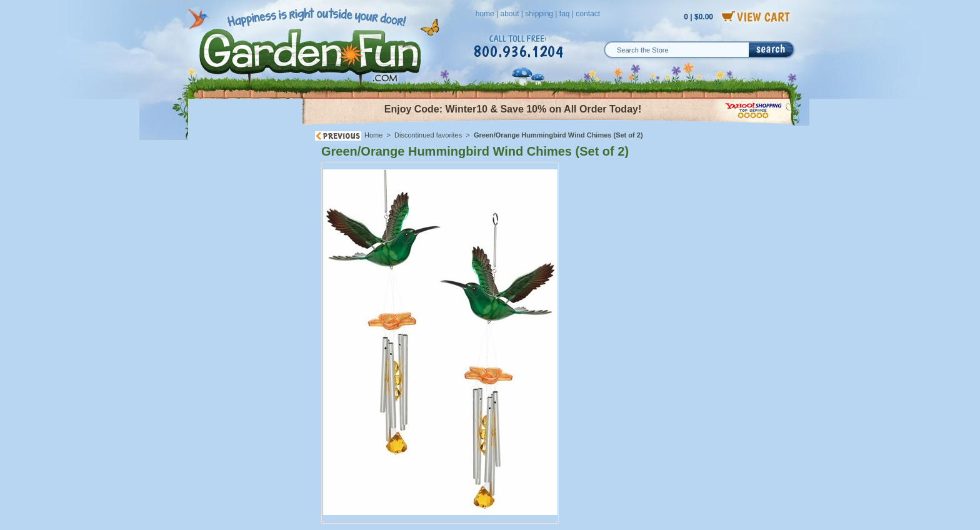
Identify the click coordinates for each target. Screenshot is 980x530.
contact (588, 14)
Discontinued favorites (428, 135)
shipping (539, 14)
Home (373, 135)
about (509, 14)
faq (565, 14)
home (485, 14)
